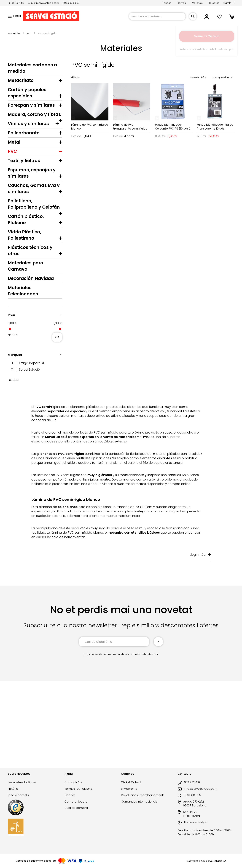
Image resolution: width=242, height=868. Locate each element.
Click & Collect (131, 787)
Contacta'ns (73, 787)
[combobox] (157, 16)
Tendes (167, 3)
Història (13, 793)
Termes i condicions (78, 793)
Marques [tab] (15, 446)
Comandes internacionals (139, 806)
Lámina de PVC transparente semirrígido (130, 127)
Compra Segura (76, 806)
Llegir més (197, 646)
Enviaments (129, 793)
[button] (229, 3)
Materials (197, 3)
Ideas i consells (18, 799)
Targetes (214, 3)
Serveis (182, 3)
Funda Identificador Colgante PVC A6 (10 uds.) (173, 127)
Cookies (70, 799)
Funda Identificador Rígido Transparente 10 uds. (215, 127)
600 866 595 (71, 3)
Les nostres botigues (22, 787)
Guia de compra (76, 812)
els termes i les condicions (114, 745)
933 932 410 (16, 3)
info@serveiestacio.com (43, 3)
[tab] (35, 81)
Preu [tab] (11, 406)
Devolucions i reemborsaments (143, 799)
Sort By (216, 77)
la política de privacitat (145, 745)
